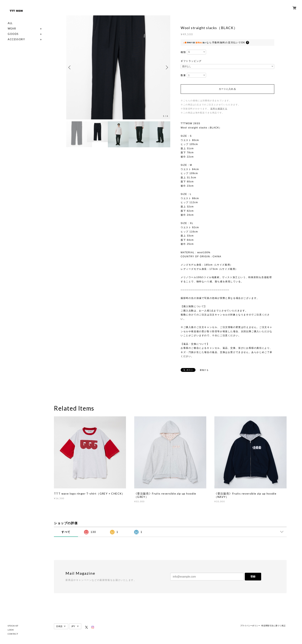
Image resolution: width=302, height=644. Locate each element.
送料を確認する (219, 109)
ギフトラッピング (191, 61)
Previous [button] (70, 67)
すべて (66, 532)
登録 (253, 576)
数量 (183, 75)
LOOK (11, 630)
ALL (10, 23)
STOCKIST (13, 626)
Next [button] (166, 67)
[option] (118, 67)
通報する (204, 370)
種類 (183, 52)
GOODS (13, 34)
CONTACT (13, 634)
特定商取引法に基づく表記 (273, 626)
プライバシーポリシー (250, 626)
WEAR (12, 29)
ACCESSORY (16, 39)
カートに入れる (227, 89)
